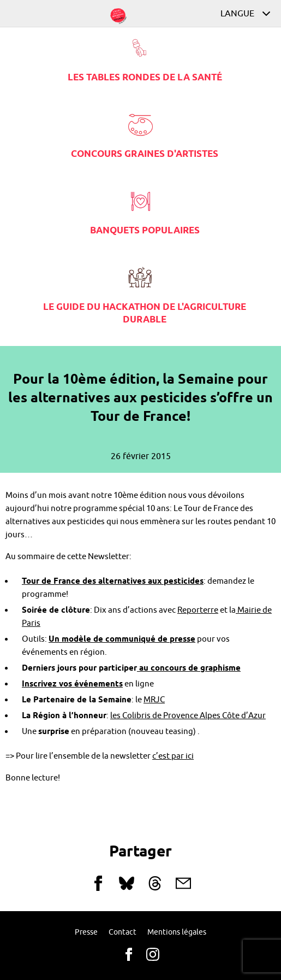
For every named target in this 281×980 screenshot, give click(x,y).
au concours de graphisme (189, 668)
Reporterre (198, 610)
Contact (122, 932)
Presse (86, 932)
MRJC (154, 700)
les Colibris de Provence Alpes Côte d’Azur (188, 716)
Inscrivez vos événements (72, 684)
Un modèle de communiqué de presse (122, 639)
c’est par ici (173, 756)
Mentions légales (177, 932)
